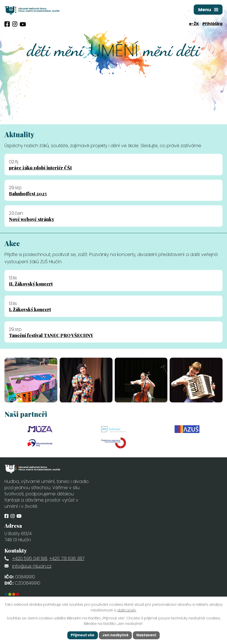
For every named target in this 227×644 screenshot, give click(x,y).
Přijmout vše (83, 635)
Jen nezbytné (115, 635)
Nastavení (146, 635)
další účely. (127, 610)
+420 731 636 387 (67, 558)
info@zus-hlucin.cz (32, 566)
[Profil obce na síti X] (23, 24)
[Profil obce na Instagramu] (15, 24)
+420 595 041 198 (30, 558)
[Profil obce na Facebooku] (7, 24)
